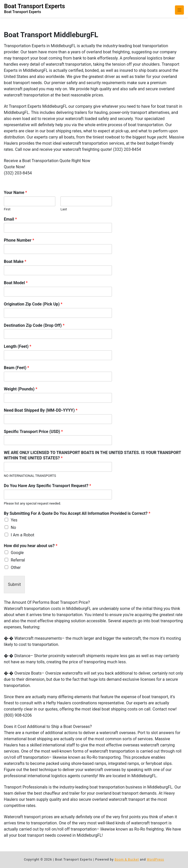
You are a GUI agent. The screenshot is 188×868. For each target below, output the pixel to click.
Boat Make (15, 262)
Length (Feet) (18, 346)
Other (16, 568)
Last (64, 209)
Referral (18, 560)
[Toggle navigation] (180, 10)
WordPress (155, 860)
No (13, 527)
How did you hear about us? (31, 546)
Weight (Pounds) (21, 389)
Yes (14, 520)
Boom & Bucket (127, 860)
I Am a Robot (23, 535)
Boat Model (16, 283)
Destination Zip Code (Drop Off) (34, 325)
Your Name (15, 193)
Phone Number (19, 240)
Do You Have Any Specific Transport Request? (48, 486)
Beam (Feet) (17, 368)
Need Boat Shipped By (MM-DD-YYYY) (41, 410)
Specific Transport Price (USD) (33, 432)
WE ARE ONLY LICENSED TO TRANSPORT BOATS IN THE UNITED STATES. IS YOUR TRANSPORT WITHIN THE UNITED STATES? (92, 455)
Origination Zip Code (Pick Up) (33, 304)
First (7, 209)
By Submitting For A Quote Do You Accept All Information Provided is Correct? (77, 513)
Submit (14, 584)
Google (17, 553)
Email (10, 219)
